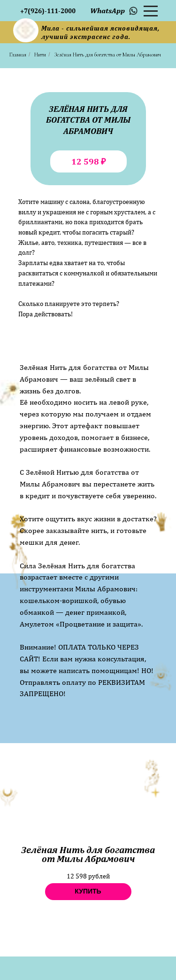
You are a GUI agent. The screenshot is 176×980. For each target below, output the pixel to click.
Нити (40, 55)
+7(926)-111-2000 (48, 11)
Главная (18, 55)
